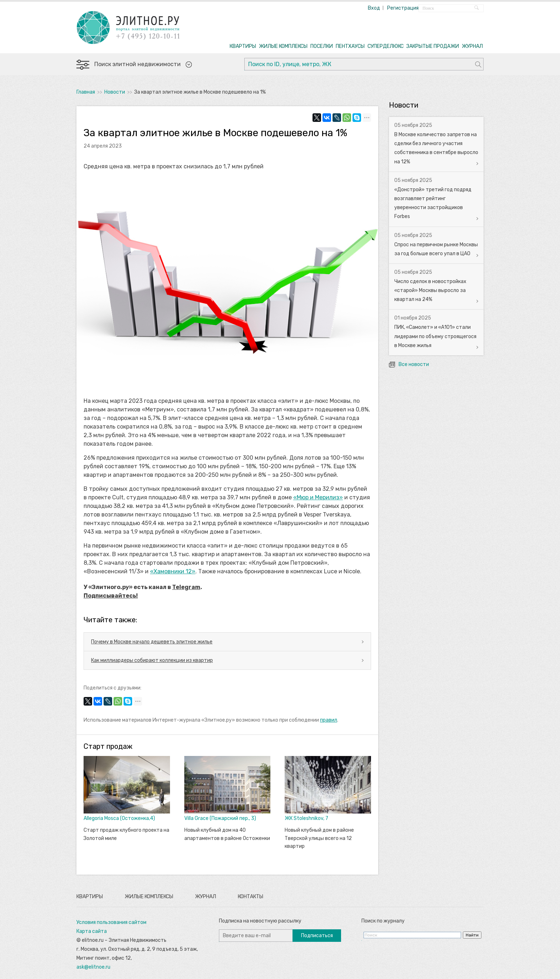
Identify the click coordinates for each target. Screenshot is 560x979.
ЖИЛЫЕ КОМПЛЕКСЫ (283, 46)
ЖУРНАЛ (472, 46)
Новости (115, 92)
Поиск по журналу (383, 921)
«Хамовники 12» (173, 571)
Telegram (186, 587)
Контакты (251, 897)
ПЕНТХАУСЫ (350, 46)
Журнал (206, 897)
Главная (86, 92)
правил (329, 720)
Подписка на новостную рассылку (260, 921)
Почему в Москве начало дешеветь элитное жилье (152, 642)
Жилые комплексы (149, 897)
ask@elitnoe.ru (93, 967)
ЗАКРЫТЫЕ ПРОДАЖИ (433, 46)
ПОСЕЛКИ (322, 46)
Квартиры (90, 897)
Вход (374, 8)
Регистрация (403, 8)
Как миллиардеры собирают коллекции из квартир (152, 660)
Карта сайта (92, 931)
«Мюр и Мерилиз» (318, 497)
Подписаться (317, 936)
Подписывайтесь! (111, 596)
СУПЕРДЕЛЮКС (386, 46)
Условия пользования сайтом (111, 922)
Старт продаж (108, 746)
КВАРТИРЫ (243, 46)
